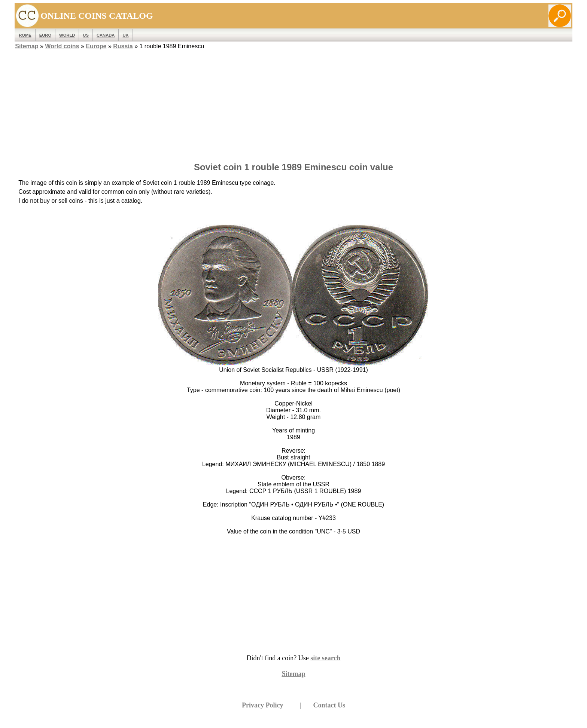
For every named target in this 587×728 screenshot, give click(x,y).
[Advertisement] (293, 104)
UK (125, 35)
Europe (96, 46)
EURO (45, 35)
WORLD (67, 35)
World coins (62, 46)
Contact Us (329, 705)
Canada (106, 35)
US (86, 35)
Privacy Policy (262, 705)
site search (325, 658)
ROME (25, 35)
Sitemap (27, 46)
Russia (123, 46)
